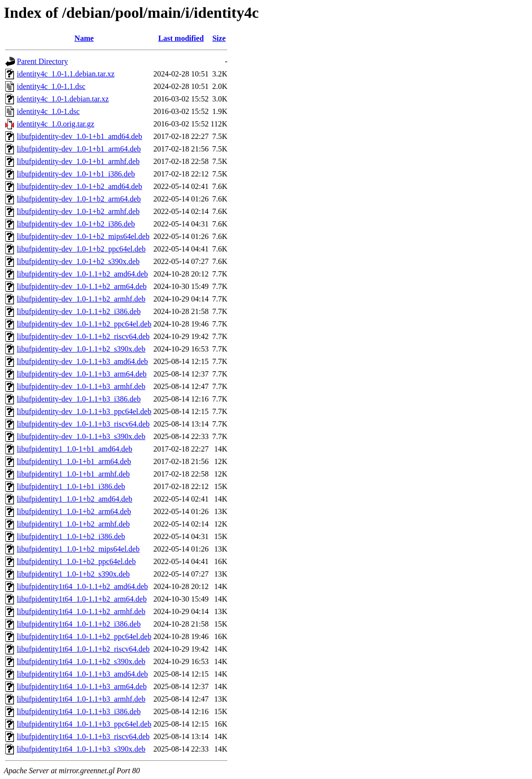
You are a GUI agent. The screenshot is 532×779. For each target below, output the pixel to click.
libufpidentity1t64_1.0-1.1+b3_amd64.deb (82, 674)
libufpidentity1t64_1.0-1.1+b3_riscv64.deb (83, 736)
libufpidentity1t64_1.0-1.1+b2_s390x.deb (81, 661)
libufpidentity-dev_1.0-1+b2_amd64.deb (80, 186)
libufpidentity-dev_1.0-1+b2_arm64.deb (79, 199)
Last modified (181, 38)
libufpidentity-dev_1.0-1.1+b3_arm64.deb (82, 374)
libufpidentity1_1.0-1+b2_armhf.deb (73, 524)
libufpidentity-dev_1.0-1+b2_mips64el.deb (83, 236)
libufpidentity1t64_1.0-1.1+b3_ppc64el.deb (84, 724)
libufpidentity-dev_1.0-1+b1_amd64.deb (80, 136)
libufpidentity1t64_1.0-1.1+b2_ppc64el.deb (84, 636)
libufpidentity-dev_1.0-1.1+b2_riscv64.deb (83, 336)
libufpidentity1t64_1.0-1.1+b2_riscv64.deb (83, 649)
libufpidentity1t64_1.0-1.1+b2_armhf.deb (81, 611)
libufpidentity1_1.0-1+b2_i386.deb (71, 536)
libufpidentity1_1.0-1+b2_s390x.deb (73, 574)
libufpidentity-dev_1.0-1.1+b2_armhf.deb (81, 299)
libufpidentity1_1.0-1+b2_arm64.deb (74, 511)
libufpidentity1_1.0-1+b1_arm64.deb (74, 461)
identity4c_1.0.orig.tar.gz (56, 124)
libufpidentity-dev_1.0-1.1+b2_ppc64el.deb (84, 324)
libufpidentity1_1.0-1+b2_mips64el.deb (78, 549)
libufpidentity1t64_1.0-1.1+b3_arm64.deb (82, 686)
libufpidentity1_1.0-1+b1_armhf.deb (73, 474)
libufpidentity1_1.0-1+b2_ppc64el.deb (76, 561)
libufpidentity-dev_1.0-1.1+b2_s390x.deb (81, 349)
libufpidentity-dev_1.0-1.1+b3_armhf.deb (81, 386)
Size (219, 38)
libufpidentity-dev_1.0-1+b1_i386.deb (76, 174)
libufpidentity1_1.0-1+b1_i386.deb (71, 486)
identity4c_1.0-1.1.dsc (51, 86)
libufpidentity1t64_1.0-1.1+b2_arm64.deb (82, 599)
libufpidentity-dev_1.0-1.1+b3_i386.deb (79, 399)
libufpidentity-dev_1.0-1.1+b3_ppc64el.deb (84, 411)
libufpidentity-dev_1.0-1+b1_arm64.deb (79, 149)
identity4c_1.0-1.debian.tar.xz (63, 99)
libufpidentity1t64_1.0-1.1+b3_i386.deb (79, 711)
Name (84, 38)
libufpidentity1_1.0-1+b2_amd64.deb (75, 499)
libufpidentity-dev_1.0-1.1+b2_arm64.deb (82, 286)
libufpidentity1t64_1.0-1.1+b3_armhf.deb (81, 699)
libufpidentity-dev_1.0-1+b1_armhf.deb (78, 161)
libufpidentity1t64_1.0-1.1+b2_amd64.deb (82, 586)
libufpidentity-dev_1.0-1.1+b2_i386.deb (79, 311)
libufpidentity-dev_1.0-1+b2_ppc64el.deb (81, 249)
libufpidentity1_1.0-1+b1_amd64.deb (75, 449)
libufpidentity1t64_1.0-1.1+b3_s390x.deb (81, 749)
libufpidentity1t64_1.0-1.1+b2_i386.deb (79, 624)
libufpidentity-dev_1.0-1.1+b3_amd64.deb (82, 361)
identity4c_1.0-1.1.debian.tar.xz (66, 74)
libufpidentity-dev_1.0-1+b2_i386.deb (76, 224)
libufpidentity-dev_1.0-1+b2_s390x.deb (78, 261)
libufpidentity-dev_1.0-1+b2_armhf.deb (78, 211)
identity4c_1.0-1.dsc (48, 111)
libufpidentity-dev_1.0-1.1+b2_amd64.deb (82, 274)
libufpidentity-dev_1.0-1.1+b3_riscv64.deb (83, 424)
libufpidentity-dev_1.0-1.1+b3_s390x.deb (81, 436)
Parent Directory (42, 61)
